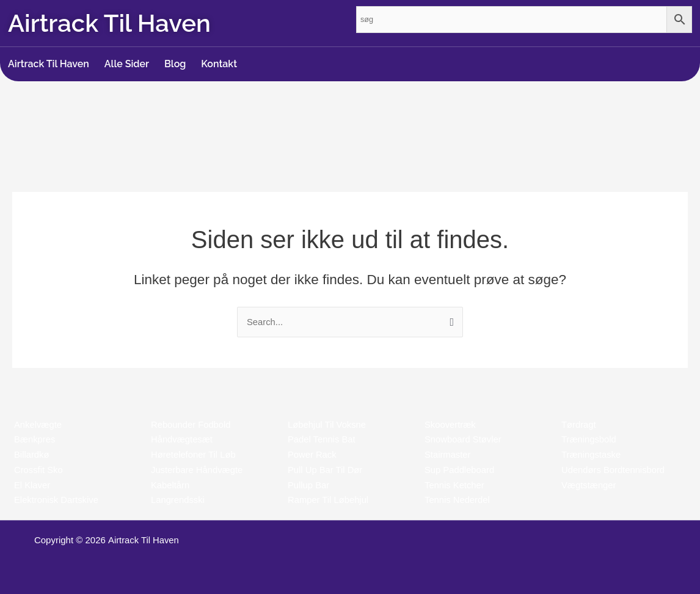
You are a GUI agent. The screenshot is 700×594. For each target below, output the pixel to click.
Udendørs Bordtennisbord (614, 470)
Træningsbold (589, 439)
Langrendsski (178, 500)
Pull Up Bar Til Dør (326, 470)
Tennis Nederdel (458, 500)
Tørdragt (579, 424)
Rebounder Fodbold (191, 424)
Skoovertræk (450, 424)
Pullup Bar (309, 485)
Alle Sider (127, 64)
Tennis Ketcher (455, 485)
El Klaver (32, 485)
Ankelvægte (38, 424)
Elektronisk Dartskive (57, 500)
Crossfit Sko (39, 470)
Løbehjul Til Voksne (327, 424)
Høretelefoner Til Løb (194, 454)
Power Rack (312, 454)
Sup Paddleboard (460, 470)
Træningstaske (592, 454)
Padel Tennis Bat (322, 439)
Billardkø (32, 454)
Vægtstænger (589, 485)
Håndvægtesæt (182, 439)
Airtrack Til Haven (49, 64)
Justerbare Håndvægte (198, 470)
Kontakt (219, 64)
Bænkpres (35, 439)
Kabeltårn (170, 485)
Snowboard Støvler (464, 439)
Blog (175, 64)
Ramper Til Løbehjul (329, 500)
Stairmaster (448, 454)
